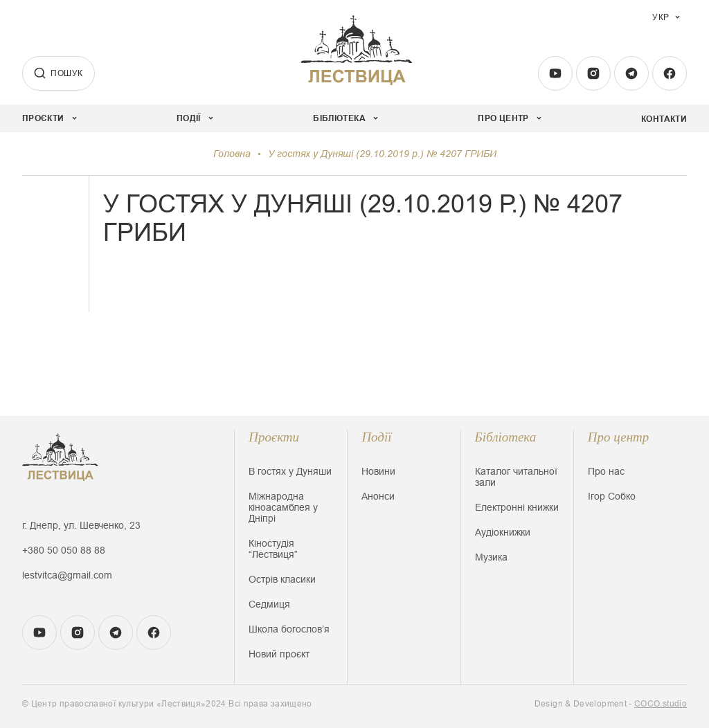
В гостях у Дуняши (290, 471)
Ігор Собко (612, 496)
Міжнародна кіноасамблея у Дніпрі (283, 507)
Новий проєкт (279, 654)
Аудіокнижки (503, 532)
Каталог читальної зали (516, 477)
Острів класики (282, 579)
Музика (491, 557)
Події (376, 437)
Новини (378, 471)
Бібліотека (506, 437)
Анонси (378, 496)
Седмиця (269, 604)
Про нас (606, 471)
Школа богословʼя (289, 629)
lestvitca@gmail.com (67, 575)
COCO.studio (661, 704)
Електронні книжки (517, 507)
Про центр (619, 437)
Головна (232, 154)
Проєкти (274, 437)
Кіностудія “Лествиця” (273, 549)
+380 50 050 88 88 (64, 550)
